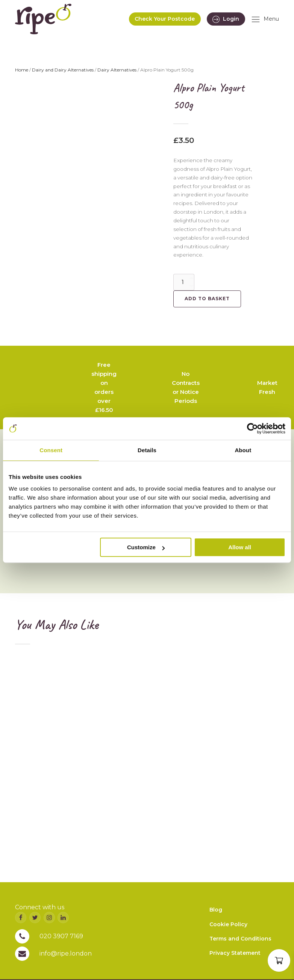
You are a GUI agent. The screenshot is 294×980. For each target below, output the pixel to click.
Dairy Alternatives (117, 70)
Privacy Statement (235, 953)
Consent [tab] (51, 450)
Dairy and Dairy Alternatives (63, 70)
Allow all (240, 547)
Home (22, 70)
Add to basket (207, 299)
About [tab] (243, 450)
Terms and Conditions (240, 939)
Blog (216, 910)
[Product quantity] (184, 282)
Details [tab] (147, 450)
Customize (146, 547)
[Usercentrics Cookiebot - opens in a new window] (252, 428)
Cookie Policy (228, 924)
